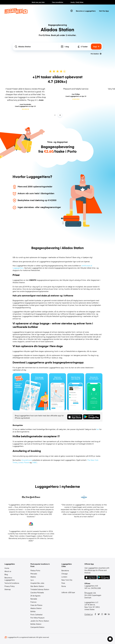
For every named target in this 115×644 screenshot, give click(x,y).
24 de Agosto (35, 596)
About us (8, 571)
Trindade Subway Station (40, 589)
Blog (6, 574)
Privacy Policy (10, 586)
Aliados (33, 577)
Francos (33, 602)
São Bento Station (37, 586)
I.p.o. (32, 580)
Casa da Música (36, 605)
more (41, 100)
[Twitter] (99, 614)
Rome (64, 586)
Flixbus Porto (35, 570)
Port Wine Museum (37, 618)
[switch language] (72, 11)
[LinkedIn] (109, 614)
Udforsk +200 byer (68, 592)
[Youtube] (105, 614)
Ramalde (34, 599)
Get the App (104, 11)
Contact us (89, 614)
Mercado (34, 574)
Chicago (65, 574)
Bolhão (33, 611)
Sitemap (8, 589)
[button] (110, 639)
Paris (63, 583)
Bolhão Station (36, 624)
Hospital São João (37, 583)
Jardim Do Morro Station (40, 621)
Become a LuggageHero (86, 11)
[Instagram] (102, 614)
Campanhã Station (37, 627)
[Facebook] (95, 614)
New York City (67, 580)
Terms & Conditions (12, 583)
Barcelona (65, 570)
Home (7, 568)
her (98, 429)
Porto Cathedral (36, 615)
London (64, 577)
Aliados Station (36, 608)
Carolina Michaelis (37, 593)
